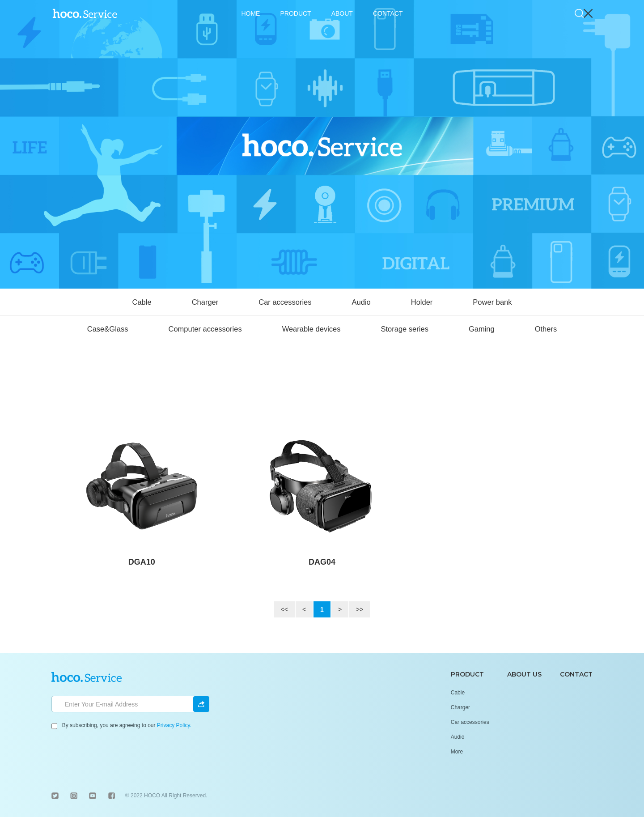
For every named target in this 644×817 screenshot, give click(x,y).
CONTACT (388, 13)
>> (360, 609)
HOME (250, 13)
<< (284, 609)
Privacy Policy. (174, 725)
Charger (205, 302)
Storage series (405, 329)
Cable (142, 302)
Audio (361, 302)
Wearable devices (311, 329)
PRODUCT (295, 13)
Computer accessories (205, 329)
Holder (422, 302)
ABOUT (342, 13)
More (457, 752)
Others (546, 329)
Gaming (482, 329)
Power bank (492, 302)
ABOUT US (524, 674)
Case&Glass (108, 329)
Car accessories (285, 302)
